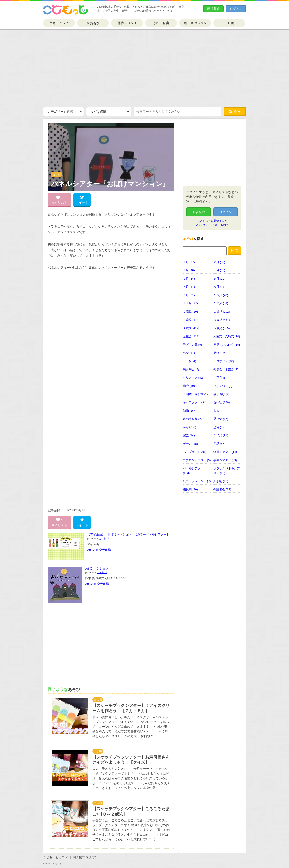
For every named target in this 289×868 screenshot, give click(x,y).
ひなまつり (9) (223, 386)
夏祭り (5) (220, 353)
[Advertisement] (144, 69)
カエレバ (104, 539)
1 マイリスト (59, 200)
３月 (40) (189, 270)
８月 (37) (219, 287)
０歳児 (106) (191, 312)
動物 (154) (190, 411)
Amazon (93, 550)
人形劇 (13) (221, 481)
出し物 (229, 23)
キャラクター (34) (195, 402)
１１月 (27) (190, 303)
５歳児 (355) (222, 328)
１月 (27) (189, 262)
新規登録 (213, 9)
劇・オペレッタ (195, 23)
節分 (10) (189, 386)
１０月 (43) (221, 295)
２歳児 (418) (191, 320)
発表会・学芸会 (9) (226, 369)
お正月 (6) (220, 378)
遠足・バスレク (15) (227, 345)
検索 (235, 112)
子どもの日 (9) (192, 345)
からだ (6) (190, 427)
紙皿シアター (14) (225, 452)
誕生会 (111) (191, 336)
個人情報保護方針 (85, 857)
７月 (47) (189, 287)
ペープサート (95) (195, 452)
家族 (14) (189, 435)
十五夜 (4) (190, 361)
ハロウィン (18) (224, 361)
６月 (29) (219, 279)
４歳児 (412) (191, 328)
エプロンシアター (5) (197, 460)
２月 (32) (219, 262)
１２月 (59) (221, 303)
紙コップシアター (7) (197, 481)
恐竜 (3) (219, 427)
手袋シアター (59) (225, 460)
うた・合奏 (161, 23)
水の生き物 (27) (193, 419)
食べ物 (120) (222, 402)
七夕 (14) (189, 353)
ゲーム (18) (190, 444)
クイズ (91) (221, 435)
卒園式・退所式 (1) (195, 394)
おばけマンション (97, 568)
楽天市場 (105, 550)
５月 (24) (189, 279)
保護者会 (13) (222, 489)
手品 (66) (219, 444)
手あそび (93, 23)
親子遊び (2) (221, 394)
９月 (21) (189, 295)
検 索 (235, 251)
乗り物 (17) (221, 419)
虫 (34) (218, 411)
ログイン (236, 9)
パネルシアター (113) (193, 471)
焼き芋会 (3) (191, 369)
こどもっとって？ (59, 23)
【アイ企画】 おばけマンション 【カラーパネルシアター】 (128, 534)
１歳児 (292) (222, 312)
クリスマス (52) (193, 378)
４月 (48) (219, 270)
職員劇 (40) (190, 489)
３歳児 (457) (222, 320)
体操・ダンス (127, 23)
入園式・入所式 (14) (227, 336)
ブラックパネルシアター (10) (227, 471)
